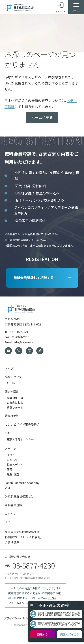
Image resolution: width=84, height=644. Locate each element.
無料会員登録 (13, 505)
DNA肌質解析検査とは (19, 496)
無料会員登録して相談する (34, 278)
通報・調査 (13, 474)
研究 (10, 469)
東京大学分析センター (20, 439)
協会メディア (15, 464)
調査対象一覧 (15, 398)
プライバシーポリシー (17, 618)
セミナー (11, 522)
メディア (10, 449)
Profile (11, 383)
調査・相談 (11, 391)
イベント (12, 455)
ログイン (11, 514)
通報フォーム (15, 407)
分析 (8, 433)
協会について (13, 377)
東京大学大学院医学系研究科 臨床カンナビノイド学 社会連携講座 (23, 537)
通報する (43, 634)
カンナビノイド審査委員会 (22, 424)
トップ (9, 368)
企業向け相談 (15, 402)
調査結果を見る (70, 634)
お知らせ (12, 460)
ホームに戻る (42, 117)
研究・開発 (11, 416)
